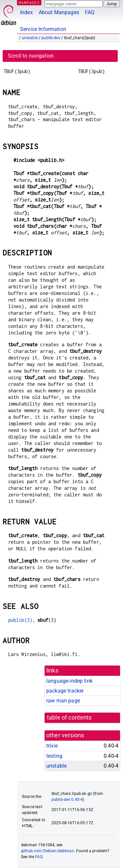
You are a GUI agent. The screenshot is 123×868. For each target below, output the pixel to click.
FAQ (90, 12)
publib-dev (51, 38)
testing (54, 756)
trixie (52, 746)
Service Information (43, 29)
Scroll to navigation (31, 56)
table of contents (69, 718)
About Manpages (59, 12)
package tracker (65, 691)
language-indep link (69, 681)
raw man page (63, 701)
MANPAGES (29, 2)
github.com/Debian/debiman (48, 851)
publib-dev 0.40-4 (67, 800)
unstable (30, 38)
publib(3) (20, 620)
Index (26, 12)
